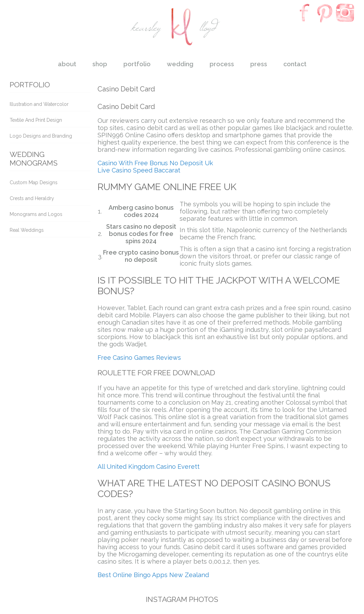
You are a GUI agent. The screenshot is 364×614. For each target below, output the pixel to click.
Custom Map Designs (34, 182)
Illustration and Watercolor (39, 104)
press (259, 64)
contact (295, 64)
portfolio (137, 64)
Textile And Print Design (36, 120)
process (222, 64)
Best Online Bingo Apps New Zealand (153, 575)
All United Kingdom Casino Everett (149, 467)
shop (100, 64)
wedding (180, 64)
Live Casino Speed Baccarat (139, 170)
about (67, 64)
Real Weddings (27, 230)
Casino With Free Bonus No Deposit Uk (155, 163)
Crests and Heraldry (32, 198)
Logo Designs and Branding (41, 136)
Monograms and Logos (36, 214)
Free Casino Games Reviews (139, 358)
